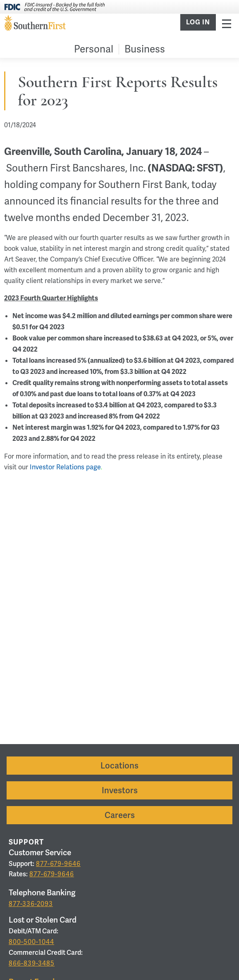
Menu (227, 23)
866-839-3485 (32, 963)
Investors (120, 790)
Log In (198, 22)
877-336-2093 (31, 904)
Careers (120, 815)
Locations (119, 766)
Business (145, 49)
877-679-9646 (58, 864)
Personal (94, 49)
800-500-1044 (31, 942)
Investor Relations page (65, 467)
